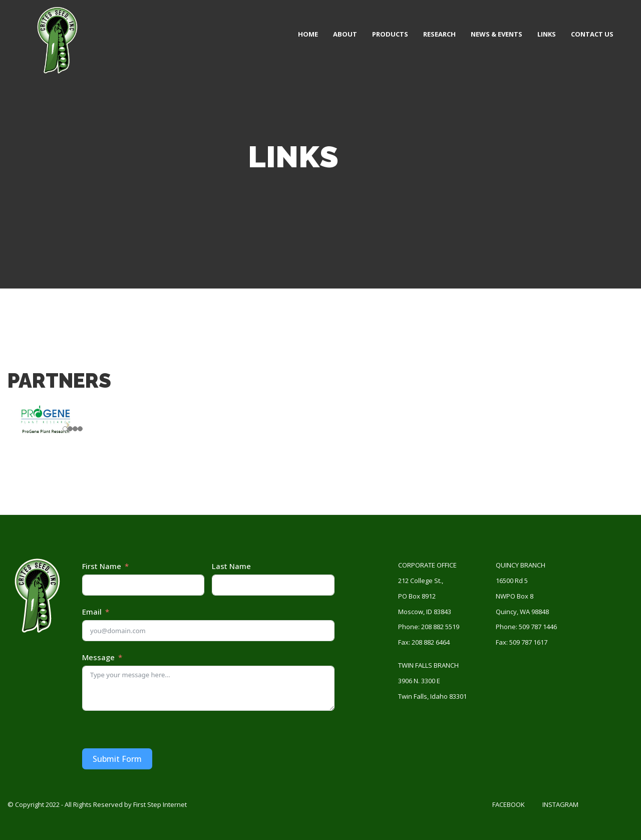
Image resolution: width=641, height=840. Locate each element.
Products (390, 34)
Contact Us (592, 34)
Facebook (509, 804)
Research (439, 34)
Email (92, 612)
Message (98, 657)
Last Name (231, 566)
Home (308, 34)
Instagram (560, 804)
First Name (102, 566)
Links (547, 34)
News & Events (497, 34)
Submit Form (117, 759)
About (345, 34)
